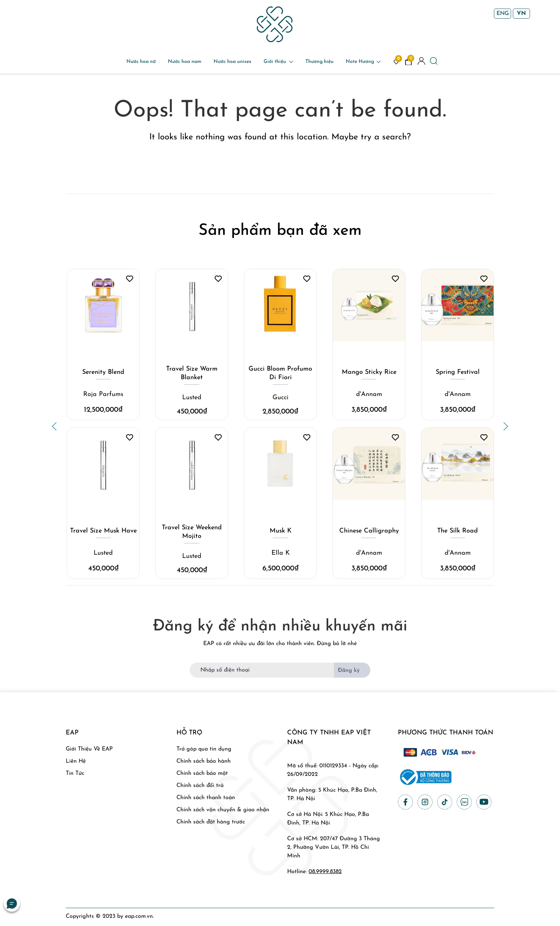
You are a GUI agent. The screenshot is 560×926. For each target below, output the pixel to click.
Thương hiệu (319, 62)
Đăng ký (349, 670)
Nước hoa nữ (141, 62)
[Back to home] (275, 24)
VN (521, 14)
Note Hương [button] (363, 62)
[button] (54, 426)
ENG (503, 14)
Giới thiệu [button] (278, 62)
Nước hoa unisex (232, 62)
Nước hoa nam (185, 62)
